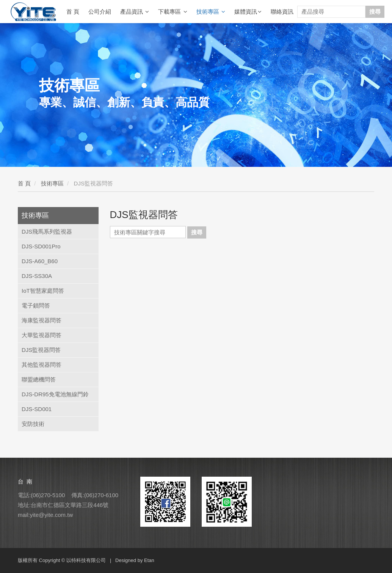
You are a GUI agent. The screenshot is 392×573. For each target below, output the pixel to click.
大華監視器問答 (42, 335)
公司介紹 (100, 12)
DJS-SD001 (37, 409)
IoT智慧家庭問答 (43, 291)
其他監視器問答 (42, 365)
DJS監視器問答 (41, 350)
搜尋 (375, 12)
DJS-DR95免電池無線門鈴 (55, 394)
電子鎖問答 (36, 305)
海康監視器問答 (42, 320)
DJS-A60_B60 (40, 261)
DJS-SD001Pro (41, 246)
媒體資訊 (248, 12)
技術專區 (211, 12)
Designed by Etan (135, 560)
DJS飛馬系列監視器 (47, 232)
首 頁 (73, 12)
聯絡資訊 (282, 12)
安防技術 (33, 424)
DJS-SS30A (37, 276)
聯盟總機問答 (39, 379)
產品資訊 (135, 12)
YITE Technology (33, 12)
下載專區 (172, 12)
